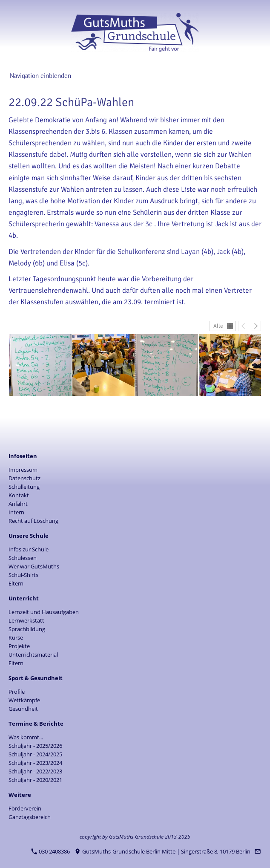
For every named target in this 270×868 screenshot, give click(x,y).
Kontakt (19, 495)
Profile (17, 692)
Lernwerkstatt (26, 620)
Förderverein (25, 808)
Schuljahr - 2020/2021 (35, 780)
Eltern (16, 583)
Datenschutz (24, 478)
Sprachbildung (27, 629)
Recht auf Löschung (33, 521)
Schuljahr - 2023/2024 (35, 763)
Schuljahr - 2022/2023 (35, 771)
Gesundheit (23, 709)
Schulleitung (24, 487)
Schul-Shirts (23, 575)
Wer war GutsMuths (34, 566)
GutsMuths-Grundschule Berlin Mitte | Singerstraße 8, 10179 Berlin (163, 851)
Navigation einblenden (40, 76)
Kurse (16, 637)
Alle (218, 326)
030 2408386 (51, 851)
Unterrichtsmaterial (33, 655)
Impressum (23, 470)
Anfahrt (18, 504)
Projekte (19, 646)
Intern (16, 512)
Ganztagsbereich (30, 817)
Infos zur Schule (29, 549)
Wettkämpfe (24, 700)
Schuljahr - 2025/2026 (35, 746)
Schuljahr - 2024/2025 (35, 754)
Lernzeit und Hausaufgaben (44, 612)
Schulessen (23, 558)
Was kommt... (26, 737)
